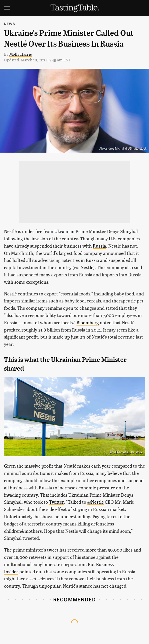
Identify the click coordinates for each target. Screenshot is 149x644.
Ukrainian (64, 231)
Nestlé (87, 267)
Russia (99, 246)
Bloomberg (88, 322)
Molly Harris (20, 54)
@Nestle (95, 502)
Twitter (56, 502)
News (9, 24)
